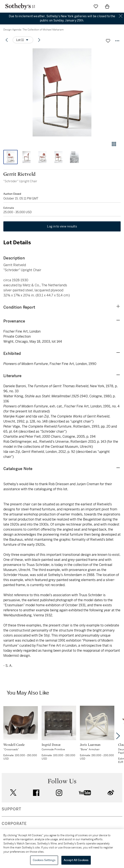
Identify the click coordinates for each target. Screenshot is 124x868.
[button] (62, 92)
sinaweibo (111, 793)
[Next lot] (39, 40)
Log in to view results (62, 226)
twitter (13, 793)
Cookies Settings (44, 860)
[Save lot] (108, 41)
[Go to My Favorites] (96, 6)
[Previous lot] (7, 40)
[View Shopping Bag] (107, 6)
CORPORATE (14, 824)
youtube (85, 793)
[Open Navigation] (119, 6)
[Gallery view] (114, 144)
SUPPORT (11, 809)
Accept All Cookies (76, 860)
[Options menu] (23, 40)
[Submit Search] (84, 6)
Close (121, 16)
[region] (62, 849)
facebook (36, 793)
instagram (59, 793)
